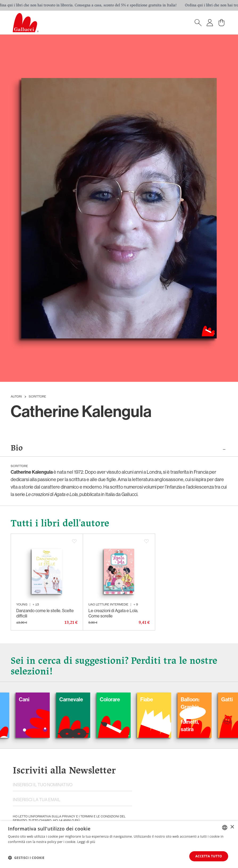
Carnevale (79, 699)
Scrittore (37, 397)
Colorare (118, 699)
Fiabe (154, 699)
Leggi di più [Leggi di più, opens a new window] (86, 842)
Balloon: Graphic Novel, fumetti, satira (198, 714)
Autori (16, 397)
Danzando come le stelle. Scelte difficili (45, 613)
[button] (26, 858)
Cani (32, 699)
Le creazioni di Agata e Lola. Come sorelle (113, 613)
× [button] (232, 827)
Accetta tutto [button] (209, 856)
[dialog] (119, 844)
